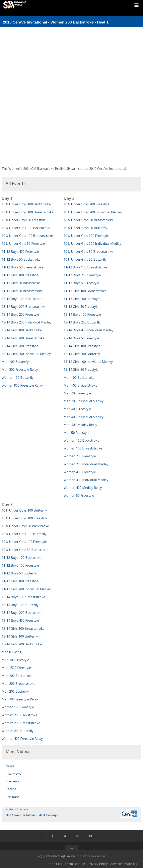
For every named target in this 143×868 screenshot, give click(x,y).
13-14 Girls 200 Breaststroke (23, 338)
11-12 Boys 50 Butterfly (19, 573)
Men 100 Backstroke (79, 378)
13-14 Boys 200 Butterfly (82, 322)
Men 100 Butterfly (15, 362)
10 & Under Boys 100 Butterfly (24, 510)
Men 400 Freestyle (77, 409)
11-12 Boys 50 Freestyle (81, 283)
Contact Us (54, 864)
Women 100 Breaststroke (83, 448)
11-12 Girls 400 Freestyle (20, 275)
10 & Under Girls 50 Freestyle (23, 244)
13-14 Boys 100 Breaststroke (23, 597)
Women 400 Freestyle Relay (22, 739)
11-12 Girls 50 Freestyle (81, 307)
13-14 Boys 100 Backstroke (22, 299)
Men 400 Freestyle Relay (20, 699)
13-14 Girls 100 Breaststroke (23, 628)
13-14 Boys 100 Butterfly (20, 605)
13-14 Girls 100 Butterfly (20, 636)
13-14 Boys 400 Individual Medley (88, 330)
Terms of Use (75, 864)
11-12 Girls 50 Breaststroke (22, 291)
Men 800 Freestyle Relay (20, 370)
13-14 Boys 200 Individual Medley (26, 322)
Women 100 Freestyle (18, 707)
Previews (12, 781)
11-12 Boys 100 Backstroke (22, 558)
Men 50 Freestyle (76, 433)
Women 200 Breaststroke (21, 723)
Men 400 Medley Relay (80, 425)
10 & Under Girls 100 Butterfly (24, 534)
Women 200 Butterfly (18, 731)
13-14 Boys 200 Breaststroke (23, 307)
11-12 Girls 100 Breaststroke (85, 291)
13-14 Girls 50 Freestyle (81, 370)
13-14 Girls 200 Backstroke (22, 644)
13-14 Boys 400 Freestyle (20, 620)
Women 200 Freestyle (80, 456)
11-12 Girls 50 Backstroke (21, 283)
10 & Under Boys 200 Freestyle (86, 204)
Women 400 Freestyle (80, 472)
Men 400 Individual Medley (84, 417)
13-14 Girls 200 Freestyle (20, 346)
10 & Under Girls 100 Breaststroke (27, 236)
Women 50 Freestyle (79, 495)
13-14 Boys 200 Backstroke (22, 613)
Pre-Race (12, 797)
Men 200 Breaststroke (18, 684)
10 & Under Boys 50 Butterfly (85, 228)
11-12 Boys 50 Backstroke (21, 259)
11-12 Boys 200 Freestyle (82, 275)
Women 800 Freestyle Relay (22, 385)
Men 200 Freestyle (77, 393)
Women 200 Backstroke (19, 715)
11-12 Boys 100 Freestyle (20, 565)
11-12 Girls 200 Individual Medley (26, 589)
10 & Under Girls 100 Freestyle (24, 542)
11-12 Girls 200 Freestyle (82, 299)
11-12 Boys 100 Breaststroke (85, 267)
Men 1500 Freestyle (16, 668)
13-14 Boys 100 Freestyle (82, 314)
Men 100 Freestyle (15, 660)
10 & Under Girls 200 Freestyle (86, 236)
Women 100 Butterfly (18, 378)
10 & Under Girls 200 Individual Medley (92, 244)
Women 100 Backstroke (81, 440)
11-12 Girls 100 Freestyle (20, 581)
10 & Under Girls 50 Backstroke (25, 550)
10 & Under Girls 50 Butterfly (85, 259)
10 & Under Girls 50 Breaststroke (88, 252)
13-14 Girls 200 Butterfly (82, 354)
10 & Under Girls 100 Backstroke (26, 228)
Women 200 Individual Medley (86, 464)
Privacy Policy (98, 864)
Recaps (11, 789)
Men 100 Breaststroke (80, 385)
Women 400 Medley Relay (83, 488)
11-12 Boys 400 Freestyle (20, 252)
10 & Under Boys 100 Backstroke (26, 204)
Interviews (13, 773)
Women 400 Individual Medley (86, 480)
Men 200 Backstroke (17, 676)
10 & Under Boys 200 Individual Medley (93, 212)
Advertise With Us (124, 864)
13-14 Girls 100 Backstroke (22, 330)
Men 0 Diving (12, 652)
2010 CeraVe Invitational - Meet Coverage (32, 815)
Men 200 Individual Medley (84, 401)
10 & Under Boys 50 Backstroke (25, 526)
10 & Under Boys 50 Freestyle (24, 220)
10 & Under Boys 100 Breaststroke (28, 212)
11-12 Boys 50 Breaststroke (22, 267)
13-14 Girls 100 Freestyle (82, 346)
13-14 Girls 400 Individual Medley (88, 362)
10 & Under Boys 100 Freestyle (24, 518)
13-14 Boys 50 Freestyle (81, 338)
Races (10, 765)
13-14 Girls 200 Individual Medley (26, 354)
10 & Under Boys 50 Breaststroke (89, 220)
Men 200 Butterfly (15, 691)
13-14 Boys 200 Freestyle (20, 314)
